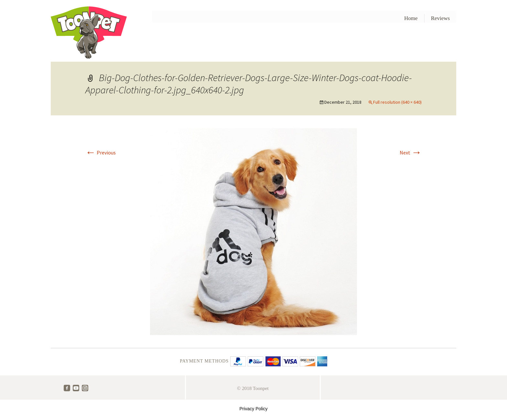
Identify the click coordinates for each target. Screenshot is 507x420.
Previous (101, 152)
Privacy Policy (253, 409)
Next (411, 152)
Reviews (441, 18)
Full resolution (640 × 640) (397, 102)
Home (411, 18)
